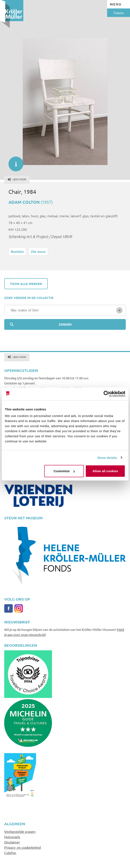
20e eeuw (38, 251)
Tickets (119, 13)
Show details (107, 457)
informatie (14, 162)
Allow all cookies (105, 471)
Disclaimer (12, 842)
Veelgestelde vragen (20, 831)
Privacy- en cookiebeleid (22, 847)
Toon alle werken (26, 284)
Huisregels (12, 837)
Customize (64, 471)
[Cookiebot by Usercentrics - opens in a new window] (107, 394)
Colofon (10, 853)
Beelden (17, 251)
